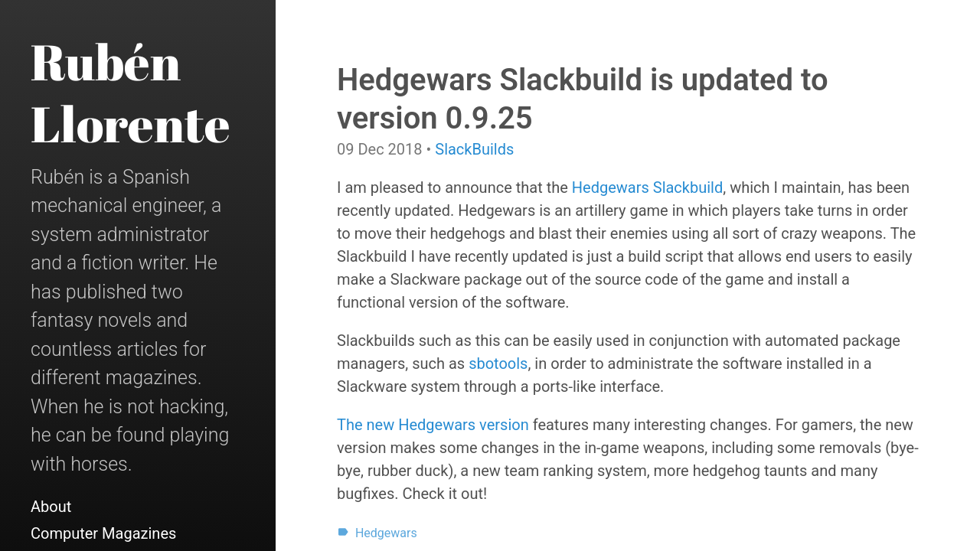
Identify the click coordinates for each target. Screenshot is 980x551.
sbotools (498, 364)
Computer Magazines (103, 533)
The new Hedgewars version (433, 425)
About (51, 507)
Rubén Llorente (131, 92)
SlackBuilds (474, 149)
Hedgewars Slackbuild (647, 187)
